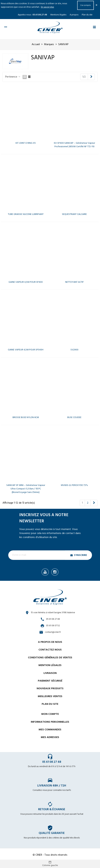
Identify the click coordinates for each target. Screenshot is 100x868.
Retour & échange (52, 809)
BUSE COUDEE (74, 417)
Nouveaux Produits (50, 689)
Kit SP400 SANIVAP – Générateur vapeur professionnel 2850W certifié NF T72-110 (74, 145)
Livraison (50, 673)
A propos (74, 15)
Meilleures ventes (50, 696)
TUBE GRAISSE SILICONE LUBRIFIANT (26, 214)
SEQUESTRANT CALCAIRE (74, 214)
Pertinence (13, 77)
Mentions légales (58, 15)
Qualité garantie (52, 833)
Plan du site (87, 15)
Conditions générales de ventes (50, 658)
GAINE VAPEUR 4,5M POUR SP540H (26, 350)
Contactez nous (50, 650)
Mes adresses (50, 737)
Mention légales (50, 665)
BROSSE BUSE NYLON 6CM (26, 417)
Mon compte (50, 714)
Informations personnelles (50, 722)
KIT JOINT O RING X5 (26, 143)
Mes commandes (50, 730)
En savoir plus (47, 7)
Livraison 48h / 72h (52, 786)
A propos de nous (50, 642)
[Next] (91, 77)
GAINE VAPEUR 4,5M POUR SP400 (26, 282)
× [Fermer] (96, 5)
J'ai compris (86, 5)
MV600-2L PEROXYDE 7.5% (74, 485)
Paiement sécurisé (50, 681)
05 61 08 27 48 (52, 762)
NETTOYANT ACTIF (74, 282)
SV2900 (74, 350)
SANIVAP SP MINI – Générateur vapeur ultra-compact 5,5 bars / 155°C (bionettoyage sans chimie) (26, 489)
